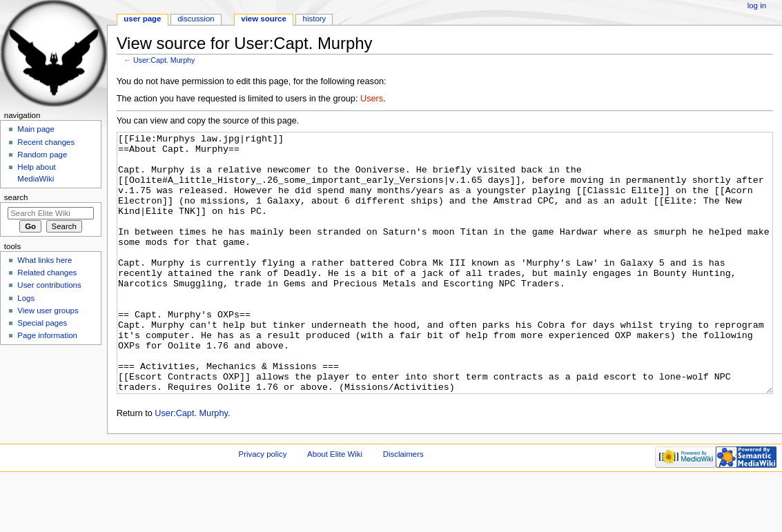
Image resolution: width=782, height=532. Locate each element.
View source (264, 19)
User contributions (49, 285)
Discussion (196, 19)
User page (142, 19)
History (315, 19)
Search (16, 197)
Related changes (47, 273)
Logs (26, 298)
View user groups (48, 311)
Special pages (42, 323)
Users (372, 99)
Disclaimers (403, 506)
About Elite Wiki (335, 506)
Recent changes (46, 142)
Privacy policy (263, 506)
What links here (45, 260)
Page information (47, 335)
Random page (42, 155)
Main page (36, 129)
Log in (757, 6)
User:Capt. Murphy (164, 60)
